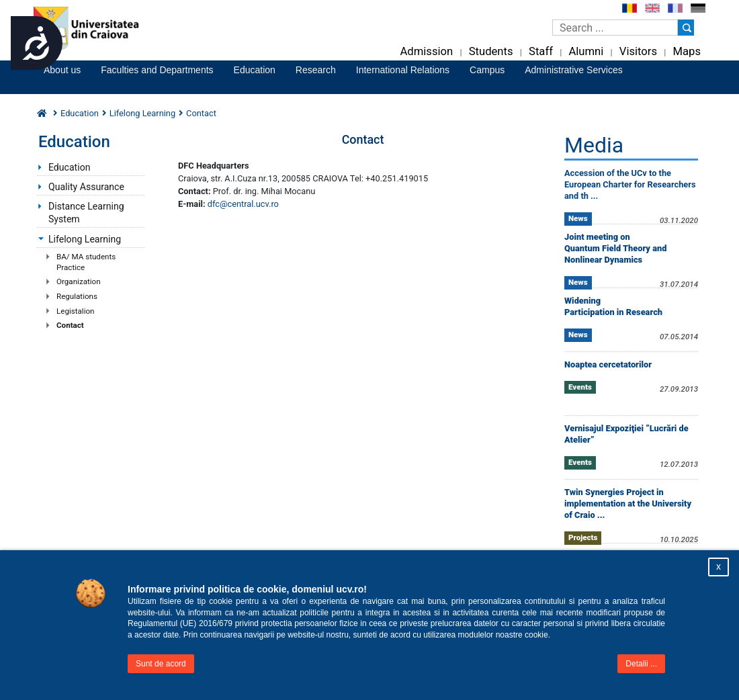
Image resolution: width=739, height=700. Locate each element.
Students (491, 51)
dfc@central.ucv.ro (243, 204)
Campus (487, 70)
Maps (687, 51)
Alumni (586, 51)
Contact (70, 325)
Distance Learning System (86, 213)
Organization (79, 281)
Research (316, 70)
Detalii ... (641, 664)
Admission (426, 51)
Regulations (77, 296)
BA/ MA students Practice (86, 262)
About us (62, 70)
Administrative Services (574, 70)
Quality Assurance (86, 187)
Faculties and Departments (157, 70)
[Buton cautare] (686, 28)
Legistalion (76, 311)
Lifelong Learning (142, 113)
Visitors (638, 51)
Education (255, 70)
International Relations (403, 70)
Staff (541, 51)
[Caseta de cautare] (615, 28)
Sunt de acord (161, 664)
